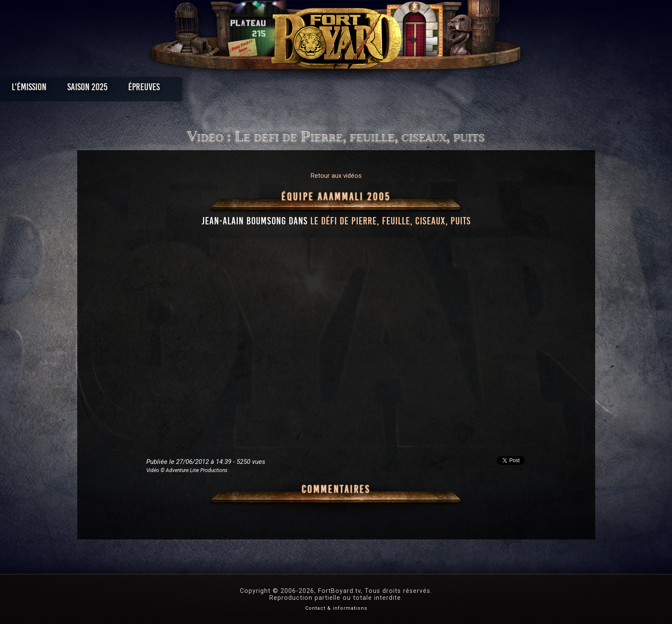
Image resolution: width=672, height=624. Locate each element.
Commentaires (336, 489)
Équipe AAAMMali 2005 (336, 197)
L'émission (143, 89)
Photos (306, 89)
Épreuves (257, 89)
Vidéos (349, 89)
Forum (442, 89)
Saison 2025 (201, 89)
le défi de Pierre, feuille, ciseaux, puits (391, 221)
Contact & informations (336, 608)
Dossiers (396, 89)
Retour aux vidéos (336, 176)
